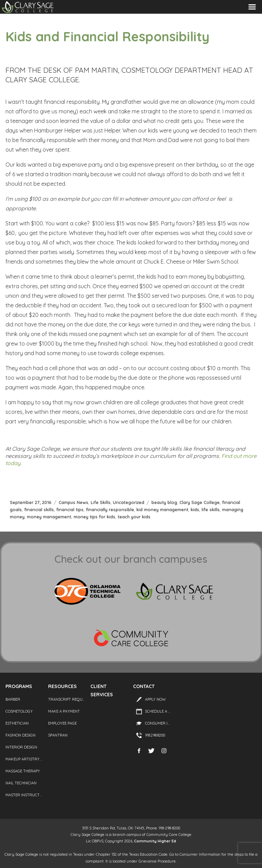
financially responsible (110, 509)
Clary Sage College (200, 502)
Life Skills (101, 502)
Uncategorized (129, 502)
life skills (211, 509)
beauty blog (164, 502)
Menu (252, 7)
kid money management (162, 509)
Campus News (74, 502)
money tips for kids (94, 517)
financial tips (70, 509)
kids (195, 509)
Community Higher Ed (155, 841)
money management (49, 517)
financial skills (39, 509)
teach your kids (134, 517)
